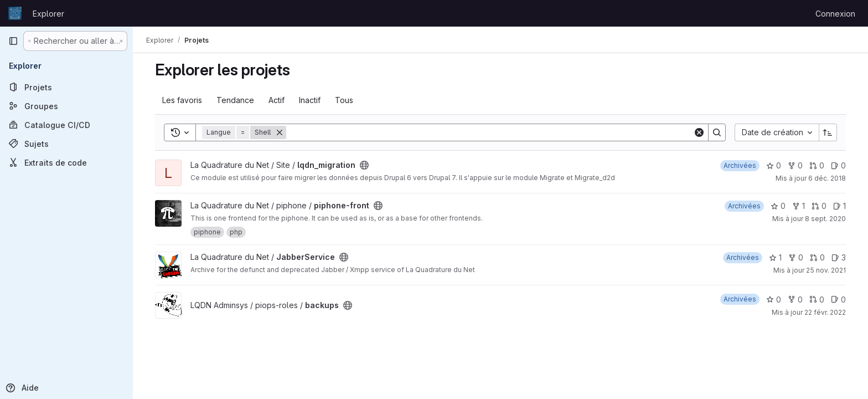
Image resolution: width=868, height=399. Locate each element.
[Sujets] (66, 144)
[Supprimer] (280, 132)
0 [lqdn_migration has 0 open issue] (838, 165)
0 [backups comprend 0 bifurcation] (795, 300)
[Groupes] (66, 106)
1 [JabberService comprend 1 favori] (775, 257)
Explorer (48, 14)
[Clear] (699, 132)
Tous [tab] (344, 100)
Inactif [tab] (310, 100)
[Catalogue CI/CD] (66, 125)
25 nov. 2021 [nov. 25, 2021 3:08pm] (826, 270)
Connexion (835, 14)
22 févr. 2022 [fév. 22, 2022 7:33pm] (825, 312)
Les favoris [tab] (182, 100)
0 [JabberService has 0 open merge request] (817, 257)
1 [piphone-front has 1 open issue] (839, 206)
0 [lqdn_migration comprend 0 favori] (774, 165)
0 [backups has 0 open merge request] (817, 300)
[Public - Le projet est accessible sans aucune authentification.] (364, 165)
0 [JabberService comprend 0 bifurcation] (796, 257)
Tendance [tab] (235, 100)
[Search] (490, 132)
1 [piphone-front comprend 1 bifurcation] (799, 206)
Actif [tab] (277, 100)
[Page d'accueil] (15, 13)
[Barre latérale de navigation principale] (13, 41)
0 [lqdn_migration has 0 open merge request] (817, 165)
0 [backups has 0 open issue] (838, 300)
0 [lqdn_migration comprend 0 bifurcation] (795, 165)
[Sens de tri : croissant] (828, 132)
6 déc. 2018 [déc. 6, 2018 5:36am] (827, 178)
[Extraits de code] (66, 162)
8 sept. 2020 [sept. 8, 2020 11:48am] (825, 219)
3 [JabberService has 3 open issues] (839, 257)
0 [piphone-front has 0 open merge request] (819, 206)
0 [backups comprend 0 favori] (774, 300)
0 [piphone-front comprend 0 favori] (778, 206)
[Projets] (66, 87)
